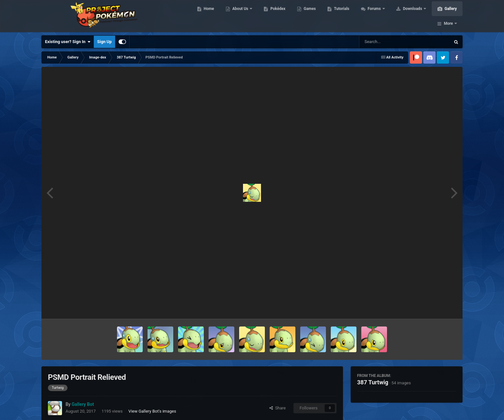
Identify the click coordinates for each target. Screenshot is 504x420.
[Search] (389, 42)
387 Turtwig (373, 382)
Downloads (412, 16)
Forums (374, 16)
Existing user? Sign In (68, 42)
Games (309, 16)
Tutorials (341, 16)
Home (208, 16)
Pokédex (277, 16)
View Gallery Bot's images (152, 411)
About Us (240, 16)
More (448, 16)
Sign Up (104, 42)
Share (278, 408)
